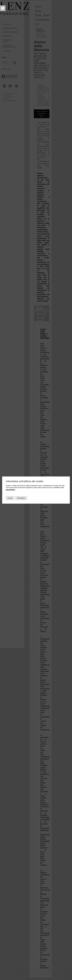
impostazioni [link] (10, 490)
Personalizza (21, 498)
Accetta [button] (10, 498)
